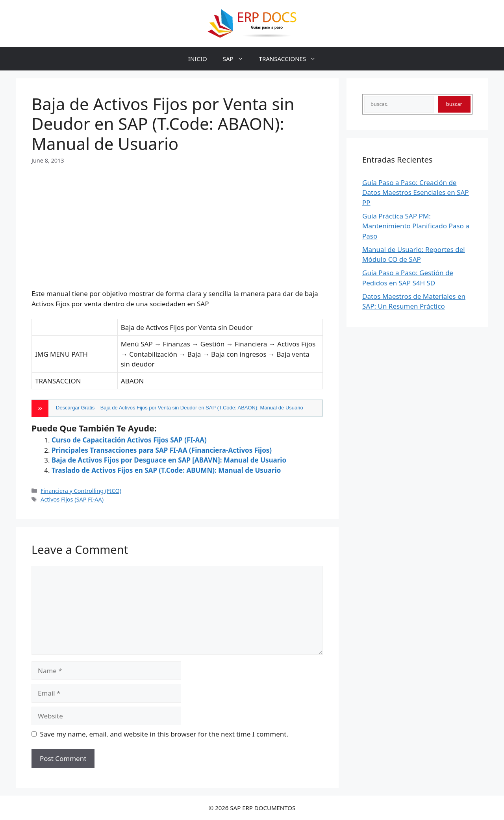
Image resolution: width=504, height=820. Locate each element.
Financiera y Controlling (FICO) (81, 491)
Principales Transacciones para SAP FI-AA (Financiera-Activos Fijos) (162, 450)
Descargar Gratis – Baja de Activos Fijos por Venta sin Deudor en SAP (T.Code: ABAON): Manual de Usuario (180, 408)
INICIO (198, 59)
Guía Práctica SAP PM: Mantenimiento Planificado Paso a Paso (416, 226)
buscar (454, 104)
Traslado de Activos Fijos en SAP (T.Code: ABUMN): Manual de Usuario (166, 470)
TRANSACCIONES (292, 59)
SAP (237, 59)
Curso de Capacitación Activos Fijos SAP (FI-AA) (129, 440)
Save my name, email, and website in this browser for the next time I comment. (164, 734)
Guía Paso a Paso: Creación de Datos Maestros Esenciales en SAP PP (416, 193)
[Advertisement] (177, 220)
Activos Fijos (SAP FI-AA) (72, 499)
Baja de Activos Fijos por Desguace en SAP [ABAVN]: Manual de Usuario (169, 460)
